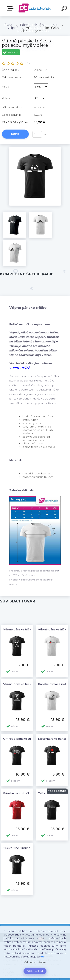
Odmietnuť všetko (35, 962)
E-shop (11, 8)
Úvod (8, 25)
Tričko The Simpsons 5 (20, 848)
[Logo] (35, 8)
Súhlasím (35, 971)
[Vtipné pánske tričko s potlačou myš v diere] (35, 148)
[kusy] (37, 134)
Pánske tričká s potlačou (39, 25)
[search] (65, 9)
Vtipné (13, 28)
